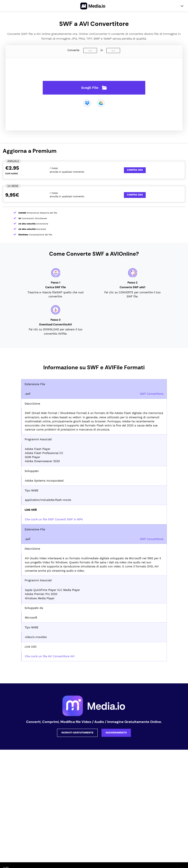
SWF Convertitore (152, 394)
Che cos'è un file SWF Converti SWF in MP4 (54, 519)
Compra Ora (135, 170)
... (90, 50)
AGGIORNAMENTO (116, 733)
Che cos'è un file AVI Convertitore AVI (50, 656)
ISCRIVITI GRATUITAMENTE (77, 733)
